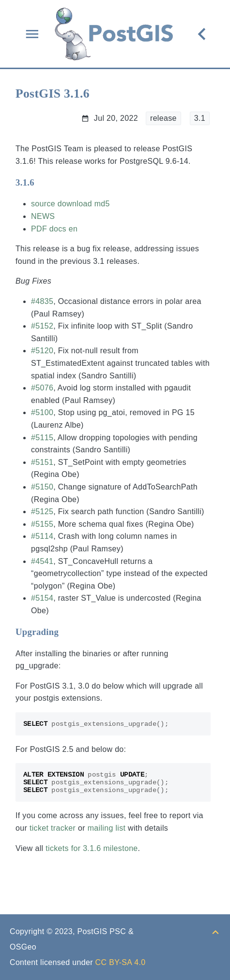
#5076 (42, 388)
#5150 (42, 487)
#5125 (42, 512)
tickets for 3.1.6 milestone (92, 848)
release (163, 118)
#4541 (42, 561)
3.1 (200, 118)
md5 (102, 204)
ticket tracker (53, 828)
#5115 (42, 438)
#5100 (42, 412)
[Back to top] (215, 931)
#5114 (42, 536)
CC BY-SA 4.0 (121, 962)
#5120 (42, 351)
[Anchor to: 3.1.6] (44, 183)
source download (61, 204)
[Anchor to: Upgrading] (68, 632)
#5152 (42, 326)
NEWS (43, 216)
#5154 (42, 598)
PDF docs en (54, 229)
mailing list (107, 828)
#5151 (42, 462)
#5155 (42, 524)
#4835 (42, 301)
